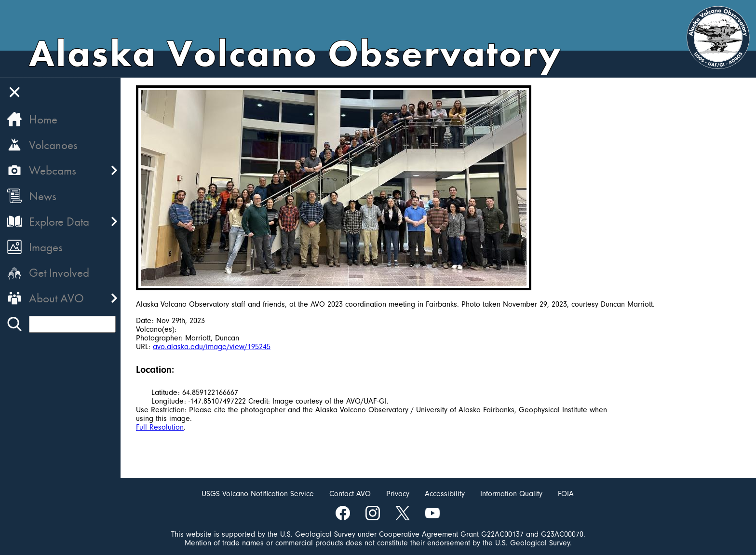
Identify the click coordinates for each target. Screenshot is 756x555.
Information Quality (511, 494)
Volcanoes (53, 145)
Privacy (398, 494)
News (43, 196)
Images (46, 247)
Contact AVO (350, 494)
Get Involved (59, 273)
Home (43, 119)
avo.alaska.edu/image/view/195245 (212, 347)
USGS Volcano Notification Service (258, 494)
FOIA (566, 494)
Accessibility (445, 494)
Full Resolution (160, 427)
